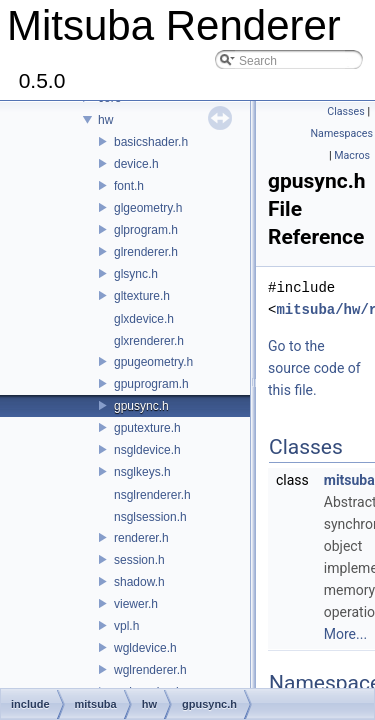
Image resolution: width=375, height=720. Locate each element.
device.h (136, 164)
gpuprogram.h (151, 384)
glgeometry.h (148, 208)
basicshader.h (151, 142)
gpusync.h (141, 406)
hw (105, 120)
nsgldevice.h (147, 450)
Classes (345, 111)
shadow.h (139, 582)
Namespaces (342, 133)
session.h (139, 560)
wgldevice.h (145, 648)
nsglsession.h (150, 517)
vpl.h (126, 626)
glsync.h (136, 274)
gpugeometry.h (153, 362)
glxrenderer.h (149, 341)
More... (345, 634)
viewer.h (136, 604)
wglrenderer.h (150, 670)
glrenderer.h (146, 252)
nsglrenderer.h (152, 495)
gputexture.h (147, 428)
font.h (129, 186)
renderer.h (141, 538)
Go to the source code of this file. (314, 368)
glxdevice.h (144, 319)
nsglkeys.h (142, 472)
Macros (352, 155)
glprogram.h (146, 230)
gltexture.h (142, 296)
